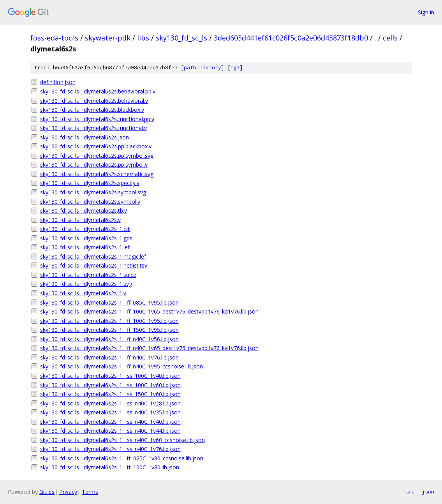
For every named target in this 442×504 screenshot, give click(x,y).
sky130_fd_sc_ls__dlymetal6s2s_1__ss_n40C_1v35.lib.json (110, 412)
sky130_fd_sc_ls (181, 38)
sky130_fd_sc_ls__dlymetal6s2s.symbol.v (90, 202)
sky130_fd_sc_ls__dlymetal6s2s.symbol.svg (93, 192)
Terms (90, 492)
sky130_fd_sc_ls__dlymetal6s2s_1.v (83, 293)
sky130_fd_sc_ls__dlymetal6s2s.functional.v (93, 128)
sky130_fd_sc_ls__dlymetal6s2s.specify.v (90, 183)
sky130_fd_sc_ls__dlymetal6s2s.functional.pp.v (97, 119)
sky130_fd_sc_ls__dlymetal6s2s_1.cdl (85, 229)
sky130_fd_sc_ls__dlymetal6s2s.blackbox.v (92, 110)
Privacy (68, 492)
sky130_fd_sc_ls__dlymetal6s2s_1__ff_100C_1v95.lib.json (109, 321)
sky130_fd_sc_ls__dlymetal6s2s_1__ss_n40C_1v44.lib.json (110, 431)
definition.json (58, 82)
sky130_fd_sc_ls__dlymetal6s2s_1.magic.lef (93, 256)
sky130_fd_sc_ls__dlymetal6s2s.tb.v (84, 211)
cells (390, 38)
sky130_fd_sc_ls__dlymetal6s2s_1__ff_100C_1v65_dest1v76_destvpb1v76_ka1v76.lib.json (149, 311)
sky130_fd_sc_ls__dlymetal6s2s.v (80, 220)
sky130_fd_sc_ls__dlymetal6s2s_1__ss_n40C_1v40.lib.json (110, 422)
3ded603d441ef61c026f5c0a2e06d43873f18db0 (291, 38)
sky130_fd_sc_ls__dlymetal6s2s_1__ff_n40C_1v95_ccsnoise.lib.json (122, 366)
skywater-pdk (108, 38)
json (428, 492)
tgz (235, 68)
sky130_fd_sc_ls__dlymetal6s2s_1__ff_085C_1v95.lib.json (109, 302)
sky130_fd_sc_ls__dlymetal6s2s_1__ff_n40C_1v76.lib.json (109, 357)
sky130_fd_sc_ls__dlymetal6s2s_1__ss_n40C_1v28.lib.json (110, 403)
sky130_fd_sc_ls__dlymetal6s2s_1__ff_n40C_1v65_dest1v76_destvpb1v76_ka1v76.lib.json (149, 348)
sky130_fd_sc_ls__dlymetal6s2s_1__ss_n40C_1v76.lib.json (110, 449)
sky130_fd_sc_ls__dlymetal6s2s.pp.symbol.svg (97, 156)
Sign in (426, 12)
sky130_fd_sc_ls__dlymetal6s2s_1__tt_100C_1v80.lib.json (110, 467)
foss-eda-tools (54, 38)
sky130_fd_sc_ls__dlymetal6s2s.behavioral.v (94, 101)
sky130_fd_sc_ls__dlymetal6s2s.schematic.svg (97, 174)
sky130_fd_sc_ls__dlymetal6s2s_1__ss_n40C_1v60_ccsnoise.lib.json (122, 440)
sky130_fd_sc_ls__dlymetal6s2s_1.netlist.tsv (94, 265)
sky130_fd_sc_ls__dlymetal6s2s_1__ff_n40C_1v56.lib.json (109, 339)
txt (409, 492)
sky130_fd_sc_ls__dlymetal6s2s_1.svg (86, 284)
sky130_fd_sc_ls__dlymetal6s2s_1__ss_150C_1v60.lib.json (110, 394)
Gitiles (47, 492)
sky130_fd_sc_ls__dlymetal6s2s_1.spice (88, 275)
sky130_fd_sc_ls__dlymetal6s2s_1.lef (85, 247)
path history (203, 68)
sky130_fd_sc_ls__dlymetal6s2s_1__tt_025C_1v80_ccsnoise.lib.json (122, 458)
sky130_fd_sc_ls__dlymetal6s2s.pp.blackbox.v (96, 146)
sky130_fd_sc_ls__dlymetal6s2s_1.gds (86, 238)
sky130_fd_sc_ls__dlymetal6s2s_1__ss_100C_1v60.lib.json (110, 385)
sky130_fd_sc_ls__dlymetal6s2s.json (85, 137)
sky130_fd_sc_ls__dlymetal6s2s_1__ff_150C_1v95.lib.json (109, 330)
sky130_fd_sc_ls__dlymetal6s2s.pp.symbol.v (94, 165)
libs (143, 38)
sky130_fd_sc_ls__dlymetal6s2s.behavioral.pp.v (98, 91)
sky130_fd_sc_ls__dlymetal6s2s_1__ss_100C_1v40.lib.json (110, 376)
